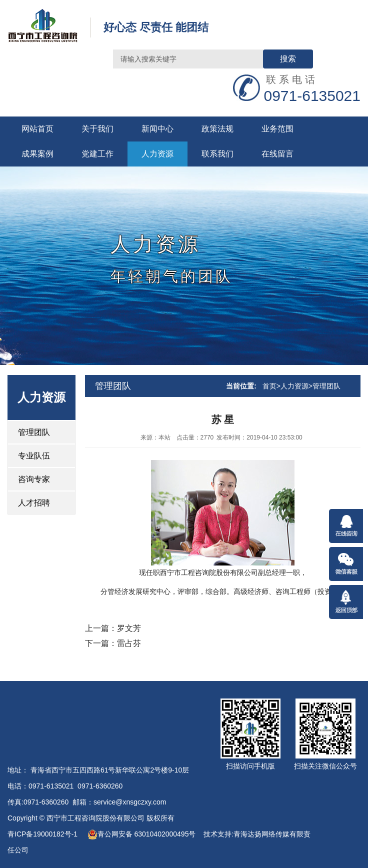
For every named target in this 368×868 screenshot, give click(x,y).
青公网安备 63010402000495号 (142, 834)
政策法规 (217, 129)
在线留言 (277, 154)
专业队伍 (34, 456)
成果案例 (37, 154)
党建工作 (97, 154)
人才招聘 (34, 503)
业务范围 (277, 129)
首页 (269, 386)
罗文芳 (129, 628)
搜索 (288, 59)
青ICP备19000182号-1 (43, 834)
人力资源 (157, 154)
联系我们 (217, 154)
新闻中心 (157, 129)
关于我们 (97, 129)
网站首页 (37, 129)
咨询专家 (34, 479)
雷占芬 (129, 643)
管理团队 (34, 432)
